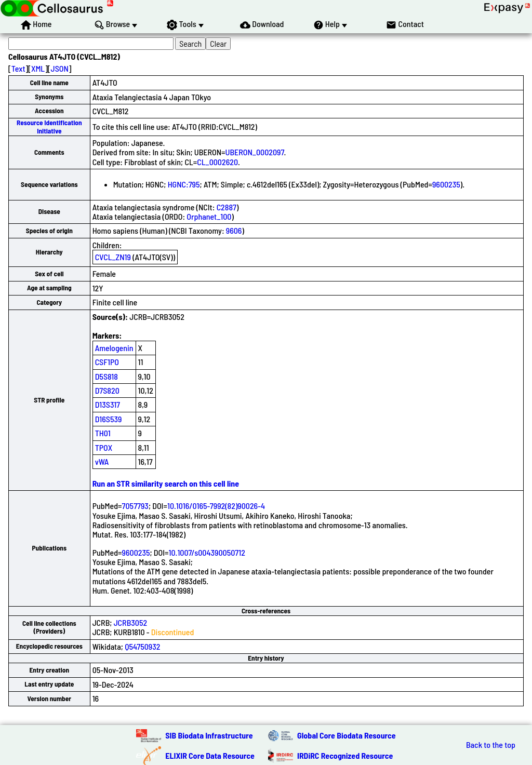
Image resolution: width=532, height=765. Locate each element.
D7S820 (107, 390)
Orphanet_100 (209, 216)
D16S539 (109, 419)
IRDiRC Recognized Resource (345, 755)
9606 (234, 230)
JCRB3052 (131, 622)
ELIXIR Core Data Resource (210, 755)
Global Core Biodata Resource (347, 735)
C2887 (227, 207)
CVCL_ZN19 (113, 257)
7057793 (135, 506)
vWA (102, 461)
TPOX (104, 447)
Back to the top (491, 745)
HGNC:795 (184, 184)
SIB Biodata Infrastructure (209, 735)
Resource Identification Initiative (49, 126)
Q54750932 (142, 646)
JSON (60, 68)
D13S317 (108, 404)
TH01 (103, 433)
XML (38, 68)
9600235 (446, 184)
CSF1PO (107, 362)
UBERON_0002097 (255, 152)
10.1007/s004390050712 (207, 552)
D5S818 (107, 376)
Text (18, 68)
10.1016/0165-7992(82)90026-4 (216, 506)
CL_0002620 (217, 162)
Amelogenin (114, 348)
